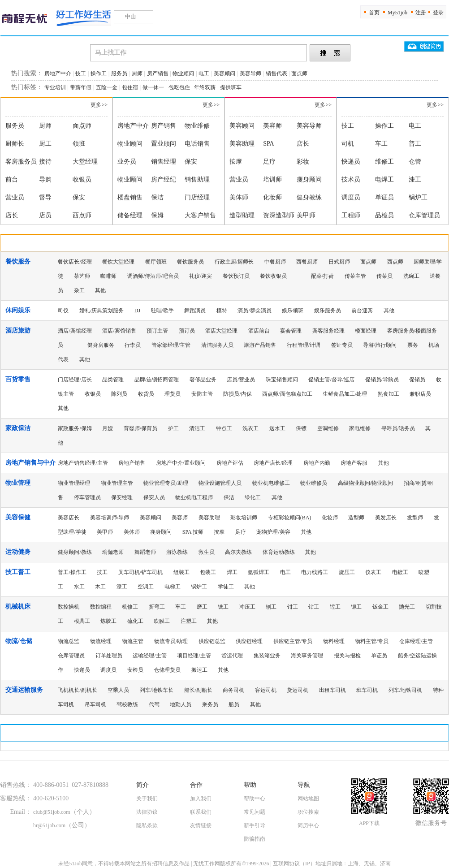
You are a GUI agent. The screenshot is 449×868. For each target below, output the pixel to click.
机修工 (130, 607)
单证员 (384, 197)
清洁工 (197, 428)
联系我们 (201, 812)
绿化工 (253, 497)
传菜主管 (355, 276)
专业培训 (55, 87)
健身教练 (309, 197)
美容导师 (250, 73)
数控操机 (69, 607)
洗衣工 (250, 428)
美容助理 (242, 144)
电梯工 (173, 587)
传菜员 (384, 276)
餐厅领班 (156, 262)
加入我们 (201, 799)
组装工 (181, 572)
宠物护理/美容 (273, 532)
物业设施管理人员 (220, 483)
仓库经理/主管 (416, 641)
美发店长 (386, 518)
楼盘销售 (130, 197)
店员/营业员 (241, 380)
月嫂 (108, 428)
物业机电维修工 (271, 483)
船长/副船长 (198, 690)
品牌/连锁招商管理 (157, 380)
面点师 (299, 73)
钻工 (314, 607)
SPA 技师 (193, 532)
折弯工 (157, 607)
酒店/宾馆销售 (119, 331)
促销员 (417, 380)
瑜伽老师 (113, 552)
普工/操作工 (72, 572)
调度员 (351, 197)
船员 (234, 704)
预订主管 (157, 331)
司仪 (63, 311)
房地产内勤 (317, 463)
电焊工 (384, 179)
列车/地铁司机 (405, 690)
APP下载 (369, 823)
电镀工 (400, 572)
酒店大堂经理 (221, 331)
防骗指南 (255, 839)
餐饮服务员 (190, 262)
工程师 (351, 215)
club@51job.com (52, 812)
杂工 (79, 290)
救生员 (207, 552)
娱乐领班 (293, 311)
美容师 (272, 126)
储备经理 (130, 215)
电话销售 (197, 144)
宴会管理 (291, 331)
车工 (381, 144)
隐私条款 (147, 825)
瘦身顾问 (309, 179)
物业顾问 (183, 73)
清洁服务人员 (217, 345)
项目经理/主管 (194, 656)
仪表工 (373, 572)
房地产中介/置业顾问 (181, 463)
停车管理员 (87, 497)
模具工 (82, 621)
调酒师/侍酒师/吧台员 (153, 276)
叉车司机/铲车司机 (140, 572)
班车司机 (367, 690)
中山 (134, 17)
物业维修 (197, 126)
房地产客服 (354, 463)
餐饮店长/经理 (75, 262)
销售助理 (197, 179)
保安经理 (122, 497)
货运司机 (298, 690)
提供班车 (231, 87)
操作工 (99, 73)
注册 (421, 13)
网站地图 (308, 799)
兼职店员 (420, 394)
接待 (45, 162)
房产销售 (158, 73)
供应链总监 (212, 641)
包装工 (208, 572)
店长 (12, 215)
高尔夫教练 (238, 552)
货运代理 (232, 656)
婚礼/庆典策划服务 (101, 311)
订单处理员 (109, 656)
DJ (137, 311)
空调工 (146, 587)
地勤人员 (181, 704)
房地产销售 (132, 463)
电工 (204, 73)
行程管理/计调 (304, 345)
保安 (79, 197)
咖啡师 (108, 276)
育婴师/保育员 (140, 428)
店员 (45, 215)
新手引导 (255, 825)
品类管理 (113, 380)
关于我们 (147, 799)
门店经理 (197, 197)
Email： (21, 812)
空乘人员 (118, 690)
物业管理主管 (117, 483)
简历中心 (308, 825)
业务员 (127, 162)
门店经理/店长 (75, 380)
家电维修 (360, 428)
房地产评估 (230, 463)
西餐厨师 (307, 262)
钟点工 (224, 428)
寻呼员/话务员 (398, 428)
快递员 (351, 162)
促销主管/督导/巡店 (331, 380)
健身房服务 (101, 345)
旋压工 (347, 572)
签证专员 (342, 345)
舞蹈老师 (145, 552)
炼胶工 (108, 621)
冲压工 (247, 607)
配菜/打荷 (322, 276)
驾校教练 (127, 704)
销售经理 (164, 162)
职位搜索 (308, 812)
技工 (81, 73)
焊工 (232, 572)
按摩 (236, 162)
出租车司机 (332, 690)
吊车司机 (95, 704)
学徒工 (226, 587)
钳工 (293, 607)
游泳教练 (177, 552)
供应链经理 (249, 641)
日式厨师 (339, 262)
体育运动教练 (279, 552)
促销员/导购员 (382, 380)
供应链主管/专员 (293, 641)
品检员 (384, 215)
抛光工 (407, 607)
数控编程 (101, 607)
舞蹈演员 (195, 311)
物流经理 (101, 641)
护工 (173, 428)
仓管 (415, 162)
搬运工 (199, 670)
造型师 (356, 518)
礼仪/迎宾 (201, 276)
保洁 (157, 197)
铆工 (356, 607)
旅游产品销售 (260, 345)
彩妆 (303, 162)
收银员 (82, 179)
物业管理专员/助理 (166, 483)
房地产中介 (58, 73)
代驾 (154, 704)
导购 (45, 179)
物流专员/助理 (171, 641)
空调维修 (328, 428)
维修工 (384, 162)
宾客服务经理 (328, 331)
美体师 (239, 197)
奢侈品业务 (203, 380)
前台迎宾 (362, 311)
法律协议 (147, 812)
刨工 (271, 607)
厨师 (137, 73)
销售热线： (16, 785)
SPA (268, 144)
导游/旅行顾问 (380, 345)
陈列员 (119, 394)
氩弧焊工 (259, 572)
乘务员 (210, 704)
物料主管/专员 (372, 641)
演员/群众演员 (254, 311)
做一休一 (153, 87)
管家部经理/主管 (171, 345)
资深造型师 (279, 215)
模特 (222, 311)
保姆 (157, 215)
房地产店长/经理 (273, 463)
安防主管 (202, 394)
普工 (415, 144)
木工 (100, 587)
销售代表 (276, 73)
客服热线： (16, 798)
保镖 (301, 428)
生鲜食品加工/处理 (345, 394)
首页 (374, 13)
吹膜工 (162, 621)
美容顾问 (224, 73)
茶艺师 (82, 276)
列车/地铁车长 (157, 690)
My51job (397, 13)
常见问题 (255, 812)
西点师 (82, 215)
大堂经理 (85, 162)
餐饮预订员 (236, 276)
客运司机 (266, 690)
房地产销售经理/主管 (83, 463)
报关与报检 (347, 656)
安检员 (135, 670)
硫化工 (135, 621)
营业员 (15, 197)
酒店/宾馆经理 (75, 331)
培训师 (272, 179)
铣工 (223, 607)
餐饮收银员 (273, 276)
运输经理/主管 (149, 656)
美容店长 (69, 518)
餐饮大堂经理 (118, 262)
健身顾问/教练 (75, 552)
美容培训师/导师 (110, 518)
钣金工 (380, 607)
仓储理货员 (167, 670)
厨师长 (15, 144)
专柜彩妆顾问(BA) (290, 518)
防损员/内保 (237, 394)
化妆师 (272, 197)
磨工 (202, 607)
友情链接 (201, 825)
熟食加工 (389, 394)
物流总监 (69, 641)
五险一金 (107, 87)
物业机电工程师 (194, 497)
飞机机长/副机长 (77, 690)
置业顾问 (164, 144)
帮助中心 (255, 799)
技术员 (351, 179)
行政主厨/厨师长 (234, 262)
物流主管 (133, 641)
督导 (45, 197)
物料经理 (334, 641)
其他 (100, 290)
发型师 (415, 518)
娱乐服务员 (328, 311)
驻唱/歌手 (162, 311)
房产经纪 (164, 179)
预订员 (187, 331)
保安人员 (154, 497)
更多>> (99, 105)
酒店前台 (259, 331)
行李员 (133, 345)
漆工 (415, 179)
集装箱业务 (267, 656)
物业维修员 (314, 483)
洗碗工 (411, 276)
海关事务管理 (307, 656)
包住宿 (130, 87)
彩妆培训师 (244, 518)
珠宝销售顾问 (282, 380)
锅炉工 (418, 197)
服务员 (119, 73)
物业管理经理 (74, 483)
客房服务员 (21, 162)
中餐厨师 (275, 262)
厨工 (45, 144)
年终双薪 (205, 87)
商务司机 (233, 690)
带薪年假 (81, 87)
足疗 (269, 162)
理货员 (173, 394)
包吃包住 (179, 87)
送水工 (277, 428)
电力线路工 (315, 572)
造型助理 (242, 215)
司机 (348, 144)
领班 (79, 144)
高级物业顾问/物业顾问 (365, 483)
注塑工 (189, 621)
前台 (12, 179)
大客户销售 (200, 215)
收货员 (146, 394)
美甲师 (306, 215)
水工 (79, 587)
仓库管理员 (424, 215)
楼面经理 (366, 331)
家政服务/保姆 (75, 428)
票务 (413, 345)
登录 (438, 13)
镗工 (335, 607)
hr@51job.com (49, 825)
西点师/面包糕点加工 (287, 394)
